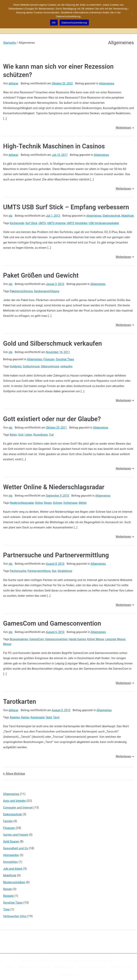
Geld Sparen (11, 840)
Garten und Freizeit (16, 833)
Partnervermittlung (39, 570)
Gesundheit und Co (16, 846)
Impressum (25, 965)
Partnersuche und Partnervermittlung (56, 554)
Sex (54, 570)
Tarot (56, 716)
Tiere (6, 907)
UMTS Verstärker (77, 222)
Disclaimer (44, 965)
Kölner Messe (96, 637)
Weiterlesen (125, 127)
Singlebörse (65, 570)
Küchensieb (17, 222)
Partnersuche (18, 570)
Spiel (49, 716)
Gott (21, 434)
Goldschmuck (31, 365)
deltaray (13, 83)
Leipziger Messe (115, 637)
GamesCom (37, 637)
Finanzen (49, 358)
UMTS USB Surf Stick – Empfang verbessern (66, 207)
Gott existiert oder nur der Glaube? (52, 418)
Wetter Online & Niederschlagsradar (54, 486)
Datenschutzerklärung (92, 965)
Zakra (92, 959)
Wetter (83, 501)
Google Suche (68, 973)
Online (39, 501)
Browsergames (19, 637)
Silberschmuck (50, 365)
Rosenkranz (41, 434)
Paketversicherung (21, 290)
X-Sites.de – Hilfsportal (58, 959)
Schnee (58, 501)
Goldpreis (16, 365)
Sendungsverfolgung (47, 290)
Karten (25, 716)
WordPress (108, 959)
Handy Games (77, 637)
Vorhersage (70, 501)
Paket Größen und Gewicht (41, 275)
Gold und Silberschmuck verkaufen (52, 343)
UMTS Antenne (56, 222)
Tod (51, 434)
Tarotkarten (20, 700)
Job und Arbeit (13, 867)
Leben (29, 434)
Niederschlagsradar (22, 501)
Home (9, 965)
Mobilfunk (128, 215)
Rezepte (8, 894)
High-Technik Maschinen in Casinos (54, 146)
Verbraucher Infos (15, 914)
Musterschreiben (14, 880)
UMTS (42, 222)
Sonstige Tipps (65, 358)
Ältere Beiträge (15, 772)
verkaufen (66, 365)
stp (10, 215)
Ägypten (15, 716)
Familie (8, 819)
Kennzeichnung (64, 965)
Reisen (8, 887)
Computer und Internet (18, 806)
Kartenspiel (38, 716)
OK (54, 23)
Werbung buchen (121, 965)
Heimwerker (11, 853)
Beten (13, 434)
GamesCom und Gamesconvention (52, 622)
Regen (48, 501)
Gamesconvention (56, 637)
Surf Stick (31, 222)
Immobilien (10, 860)
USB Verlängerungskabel (104, 222)
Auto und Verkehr (14, 799)
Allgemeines (107, 83)
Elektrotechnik (111, 215)
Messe (7, 642)
